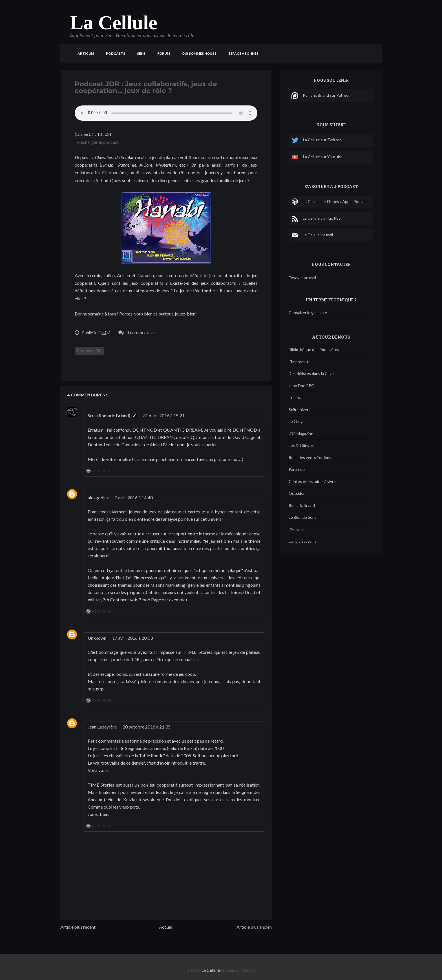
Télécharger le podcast (97, 142)
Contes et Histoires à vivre (312, 481)
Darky (249, 970)
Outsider (297, 493)
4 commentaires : (143, 332)
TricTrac (296, 397)
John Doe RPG (301, 386)
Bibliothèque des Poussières (314, 349)
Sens (141, 53)
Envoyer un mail (302, 278)
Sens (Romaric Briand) (109, 415)
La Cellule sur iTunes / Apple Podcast (330, 202)
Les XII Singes (301, 445)
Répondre (101, 471)
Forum (164, 53)
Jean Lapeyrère (102, 727)
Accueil (166, 927)
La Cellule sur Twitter (316, 140)
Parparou (297, 469)
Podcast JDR (89, 351)
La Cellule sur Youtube (317, 157)
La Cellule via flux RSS (316, 218)
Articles (86, 53)
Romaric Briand (302, 505)
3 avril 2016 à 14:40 (134, 497)
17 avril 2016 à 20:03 (132, 638)
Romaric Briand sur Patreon (321, 96)
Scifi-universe (301, 410)
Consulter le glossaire (308, 313)
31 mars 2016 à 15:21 (164, 415)
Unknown (97, 638)
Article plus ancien (254, 927)
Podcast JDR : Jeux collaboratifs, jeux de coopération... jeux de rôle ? (146, 87)
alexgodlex (98, 497)
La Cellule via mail (312, 235)
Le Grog (296, 421)
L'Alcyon (296, 529)
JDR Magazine (301, 433)
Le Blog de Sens (303, 517)
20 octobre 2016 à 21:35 (147, 727)
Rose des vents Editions (310, 457)
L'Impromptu (300, 362)
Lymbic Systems (303, 541)
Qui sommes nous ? (199, 53)
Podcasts (116, 53)
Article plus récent (78, 927)
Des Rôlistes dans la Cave (311, 373)
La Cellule (114, 23)
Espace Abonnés (243, 53)
